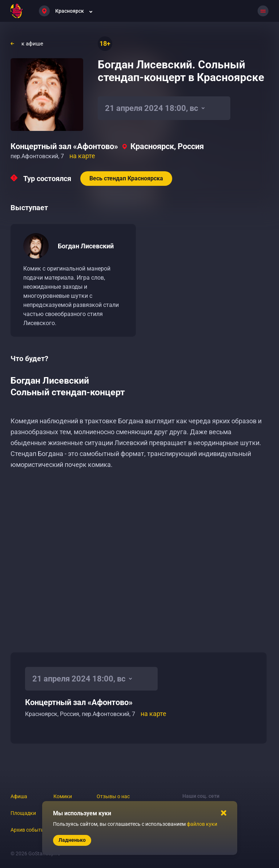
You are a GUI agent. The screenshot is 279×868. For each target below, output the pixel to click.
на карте (82, 156)
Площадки (23, 813)
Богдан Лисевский (86, 246)
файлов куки (202, 824)
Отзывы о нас (113, 796)
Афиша (19, 796)
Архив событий (29, 830)
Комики (63, 796)
